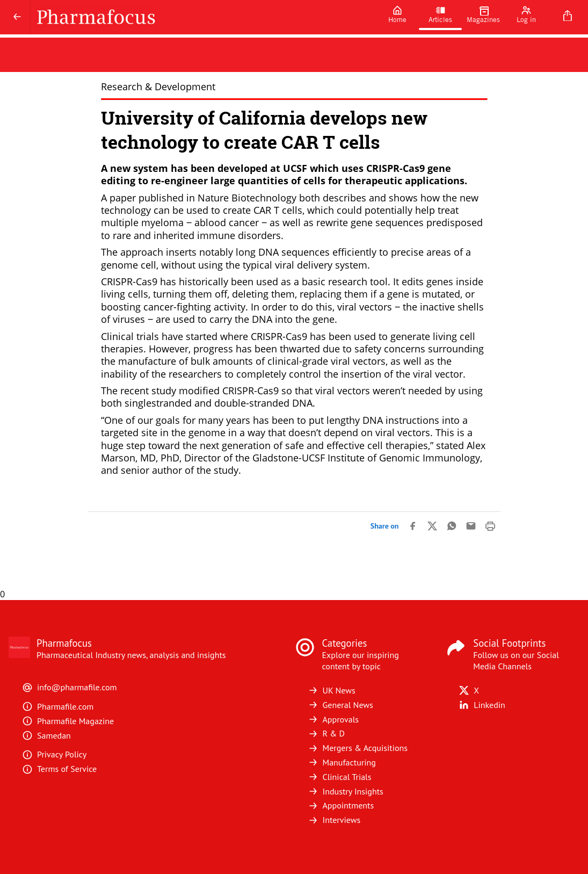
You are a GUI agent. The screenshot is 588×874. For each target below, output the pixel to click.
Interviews (334, 820)
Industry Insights (346, 791)
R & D (326, 733)
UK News (332, 690)
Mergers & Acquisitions (358, 748)
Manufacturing (342, 762)
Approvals (333, 719)
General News (340, 705)
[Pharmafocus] (203, 17)
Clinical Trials (340, 777)
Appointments (341, 805)
